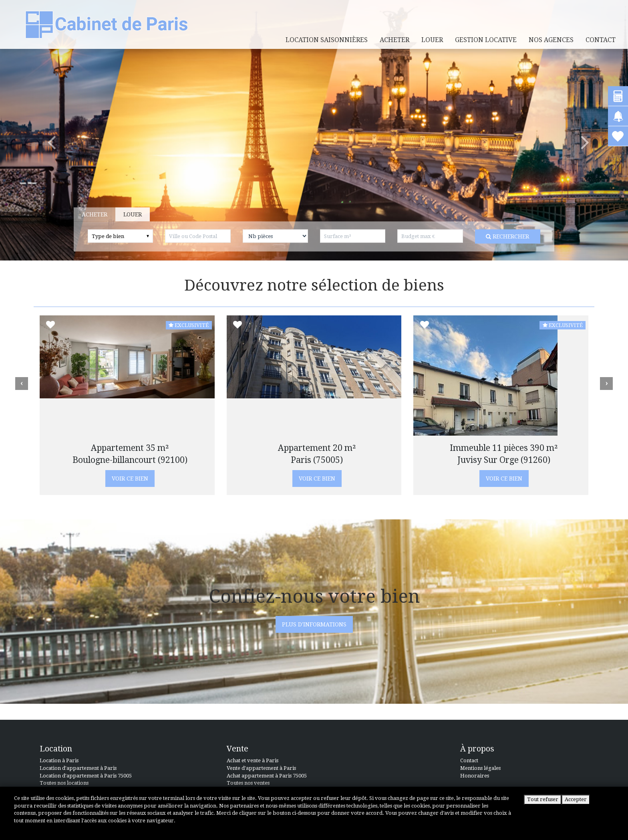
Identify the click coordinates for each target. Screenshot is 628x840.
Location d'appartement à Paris (78, 768)
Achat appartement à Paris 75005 (267, 776)
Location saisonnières (327, 40)
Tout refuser (543, 799)
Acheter (85, 214)
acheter (395, 40)
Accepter (576, 799)
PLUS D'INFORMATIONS (314, 624)
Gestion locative (486, 40)
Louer (123, 214)
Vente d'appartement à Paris (261, 768)
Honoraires (475, 776)
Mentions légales (480, 768)
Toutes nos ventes (248, 783)
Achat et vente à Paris (253, 760)
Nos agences (551, 40)
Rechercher (498, 236)
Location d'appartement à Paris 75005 (86, 776)
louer (432, 40)
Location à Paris (59, 760)
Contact (601, 40)
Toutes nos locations (64, 783)
